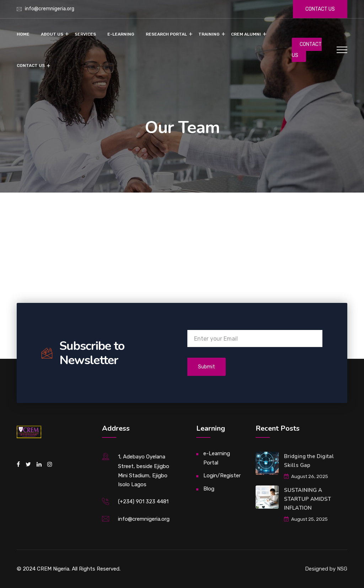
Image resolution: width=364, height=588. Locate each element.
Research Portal (166, 34)
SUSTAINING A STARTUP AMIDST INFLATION (307, 499)
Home (23, 34)
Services (85, 34)
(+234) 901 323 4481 (143, 502)
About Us (52, 34)
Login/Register (222, 476)
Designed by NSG (326, 569)
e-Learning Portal (217, 458)
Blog (209, 489)
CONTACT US (307, 50)
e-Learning (121, 34)
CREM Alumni (246, 34)
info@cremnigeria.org (50, 9)
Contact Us (31, 65)
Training (209, 34)
